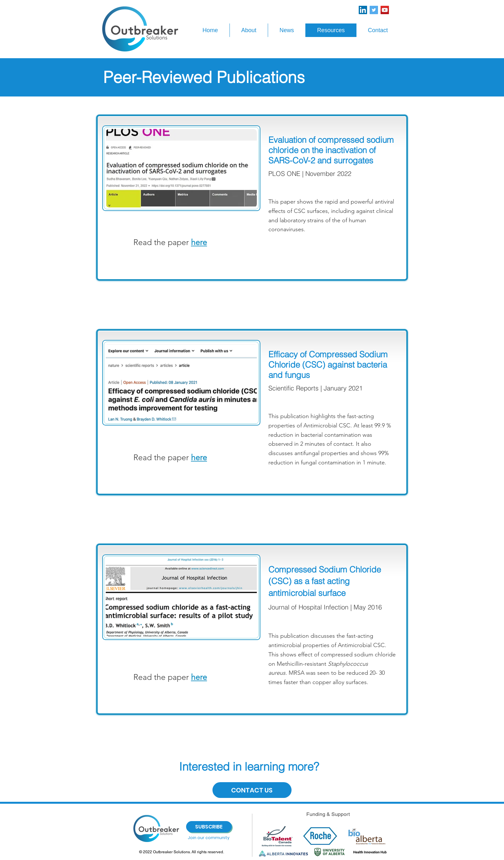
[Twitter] (374, 10)
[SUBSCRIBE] (209, 827)
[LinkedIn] (363, 10)
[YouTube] (385, 10)
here (199, 457)
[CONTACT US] (252, 790)
